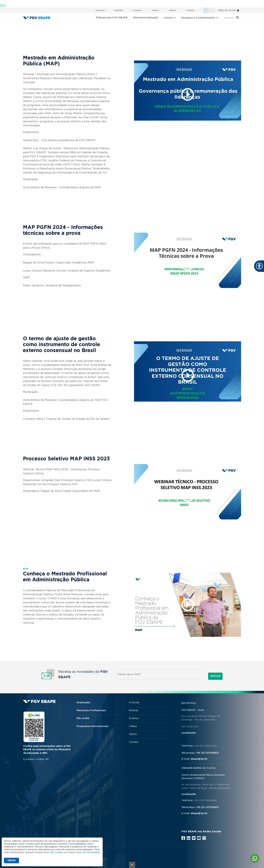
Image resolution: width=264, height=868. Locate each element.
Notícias (119, 10)
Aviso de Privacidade (88, 853)
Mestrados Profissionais (91, 711)
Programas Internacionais (92, 726)
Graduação (83, 703)
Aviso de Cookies (54, 853)
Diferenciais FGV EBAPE (112, 18)
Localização (189, 733)
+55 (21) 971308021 (207, 753)
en (212, 11)
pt (206, 11)
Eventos (137, 10)
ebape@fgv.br (199, 759)
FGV (3, 5)
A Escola (100, 10)
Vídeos (155, 10)
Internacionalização (146, 18)
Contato (190, 10)
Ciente (11, 860)
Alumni (172, 10)
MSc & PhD (83, 718)
